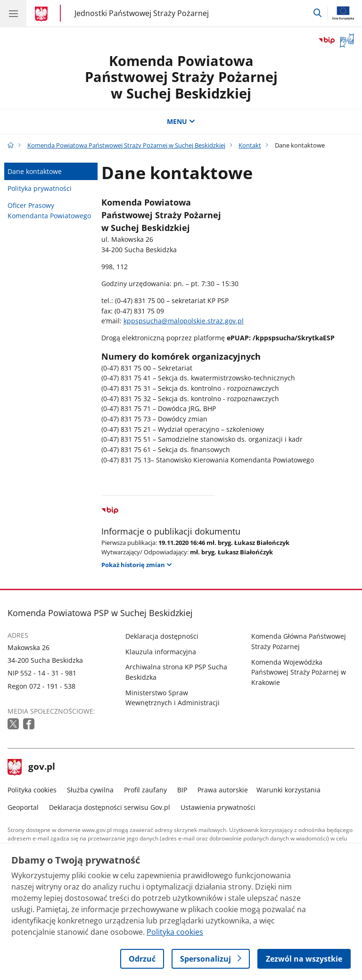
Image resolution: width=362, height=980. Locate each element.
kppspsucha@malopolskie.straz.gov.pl (184, 321)
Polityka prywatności (40, 188)
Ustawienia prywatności (218, 807)
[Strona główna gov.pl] (43, 14)
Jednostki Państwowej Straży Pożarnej (142, 13)
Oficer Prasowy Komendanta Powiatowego (49, 210)
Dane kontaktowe (35, 171)
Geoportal (23, 807)
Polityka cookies (32, 790)
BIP (182, 790)
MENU (181, 121)
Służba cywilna (90, 790)
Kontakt (250, 145)
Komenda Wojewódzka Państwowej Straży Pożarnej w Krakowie (299, 672)
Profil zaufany (145, 790)
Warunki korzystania (288, 790)
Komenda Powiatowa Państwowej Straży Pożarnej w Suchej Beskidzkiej (181, 77)
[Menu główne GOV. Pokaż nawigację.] (13, 13)
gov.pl (32, 767)
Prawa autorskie (223, 790)
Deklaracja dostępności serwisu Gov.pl (110, 807)
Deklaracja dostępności (162, 636)
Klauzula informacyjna (161, 652)
